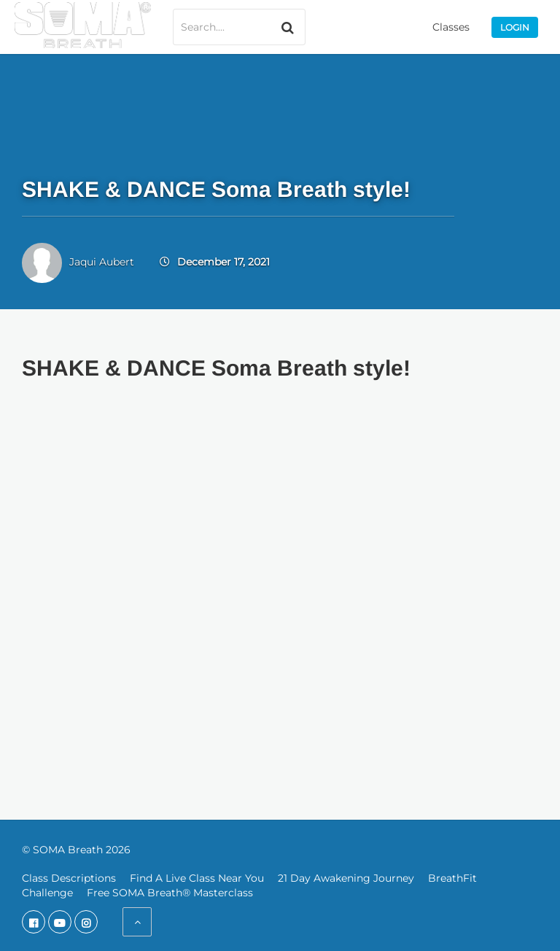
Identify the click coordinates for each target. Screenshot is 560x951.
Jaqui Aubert (102, 262)
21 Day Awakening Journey (346, 878)
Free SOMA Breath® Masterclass (170, 893)
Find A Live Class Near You (197, 878)
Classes (451, 27)
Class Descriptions (69, 878)
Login (515, 27)
